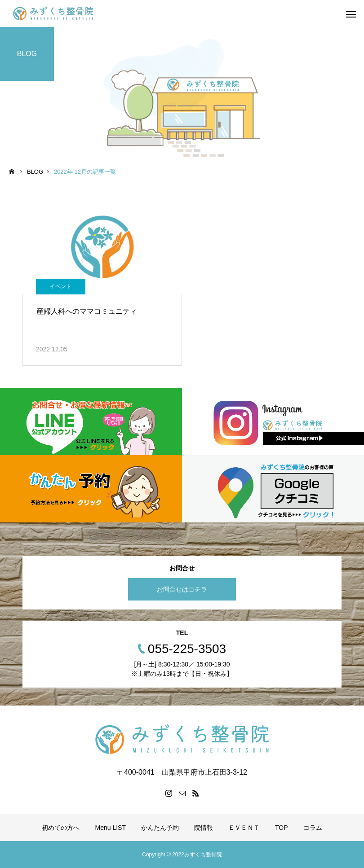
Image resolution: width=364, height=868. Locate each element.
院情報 (204, 828)
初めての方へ (61, 828)
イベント (61, 286)
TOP (282, 828)
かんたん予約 (160, 828)
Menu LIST (110, 828)
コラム (313, 828)
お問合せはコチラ (182, 589)
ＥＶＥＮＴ (244, 828)
